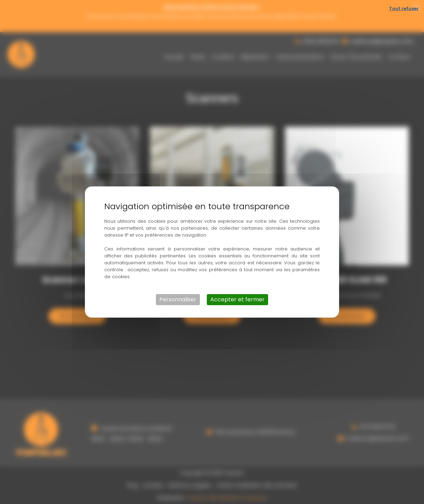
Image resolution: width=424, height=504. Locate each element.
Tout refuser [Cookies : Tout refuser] (404, 8)
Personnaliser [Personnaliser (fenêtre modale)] (178, 299)
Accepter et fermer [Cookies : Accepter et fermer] (237, 299)
